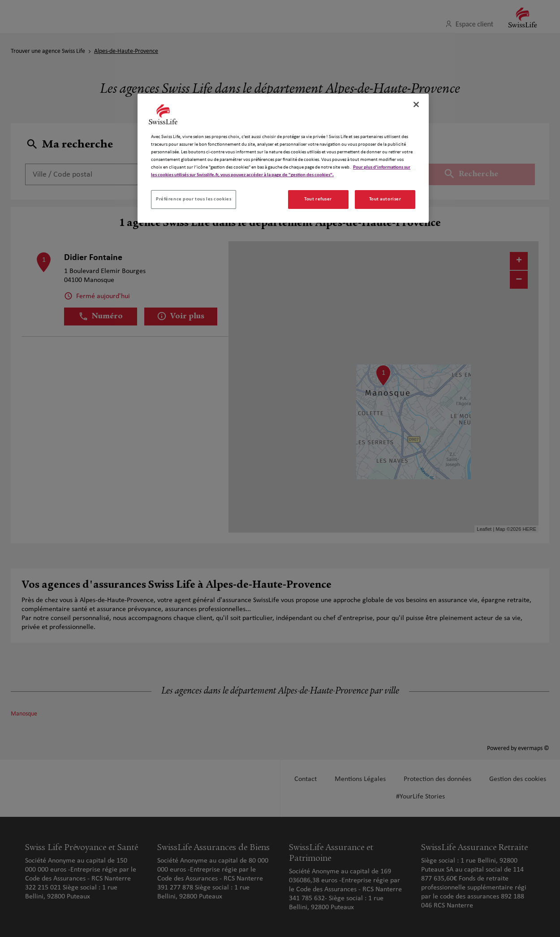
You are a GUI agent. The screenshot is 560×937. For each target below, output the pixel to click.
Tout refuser (318, 199)
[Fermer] (416, 104)
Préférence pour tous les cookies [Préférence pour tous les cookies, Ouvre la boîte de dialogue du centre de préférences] (194, 199)
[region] (283, 158)
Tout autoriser (385, 199)
